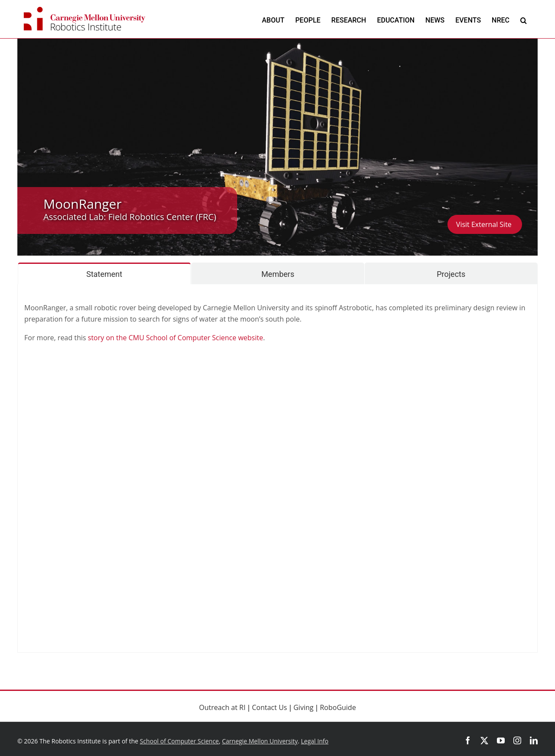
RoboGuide (338, 707)
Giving (304, 707)
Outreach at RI (222, 707)
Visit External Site (485, 224)
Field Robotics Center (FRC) (162, 217)
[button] (524, 20)
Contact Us (269, 707)
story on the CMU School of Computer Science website (176, 338)
